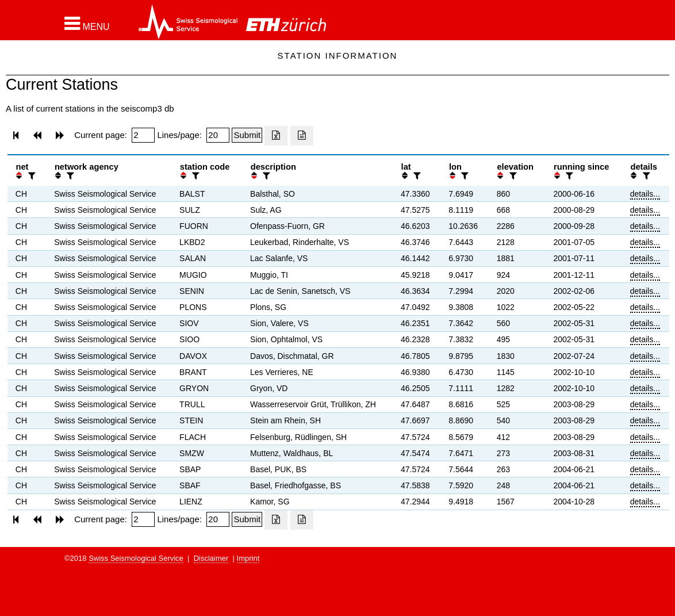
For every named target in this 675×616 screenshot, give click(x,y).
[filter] (30, 176)
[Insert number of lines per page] (218, 135)
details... (645, 194)
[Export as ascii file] (302, 136)
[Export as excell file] (276, 136)
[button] (87, 24)
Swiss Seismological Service (136, 558)
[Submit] (247, 135)
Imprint (248, 558)
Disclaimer (211, 558)
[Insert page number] (143, 135)
